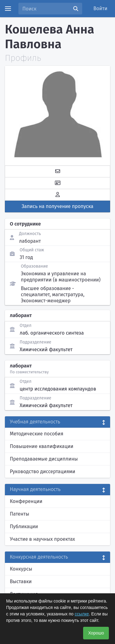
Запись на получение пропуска (58, 206)
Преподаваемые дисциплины (44, 459)
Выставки (21, 581)
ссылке (82, 614)
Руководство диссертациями (42, 471)
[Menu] (8, 9)
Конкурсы (21, 569)
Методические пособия (37, 434)
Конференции (26, 501)
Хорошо (96, 633)
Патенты (19, 514)
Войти (101, 8)
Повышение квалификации (42, 446)
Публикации (24, 526)
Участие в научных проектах (42, 539)
